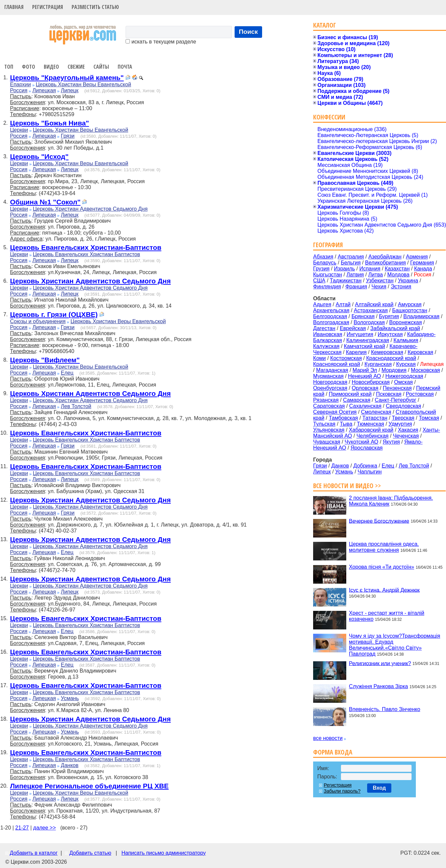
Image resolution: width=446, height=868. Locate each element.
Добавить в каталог (33, 853)
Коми (319, 358)
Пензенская (397, 388)
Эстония (401, 287)
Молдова (398, 275)
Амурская (410, 304)
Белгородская (330, 316)
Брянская (363, 316)
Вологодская (369, 322)
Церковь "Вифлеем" (45, 360)
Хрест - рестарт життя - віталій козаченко (387, 616)
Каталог (325, 25)
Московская (425, 370)
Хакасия (408, 430)
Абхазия (323, 257)
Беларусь (325, 263)
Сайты (101, 67)
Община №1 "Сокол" (45, 202)
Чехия (379, 287)
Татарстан (375, 418)
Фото (28, 67)
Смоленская (376, 412)
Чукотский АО (362, 442)
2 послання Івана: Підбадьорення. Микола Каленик (391, 501)
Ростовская (420, 394)
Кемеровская (387, 352)
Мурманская (328, 376)
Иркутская (390, 334)
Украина (408, 281)
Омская (403, 382)
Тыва (346, 424)
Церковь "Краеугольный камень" (67, 77)
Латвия (355, 275)
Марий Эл (365, 370)
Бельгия (351, 263)
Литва (375, 275)
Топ (9, 67)
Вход (379, 788)
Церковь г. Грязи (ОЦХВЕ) (54, 314)
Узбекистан (380, 281)
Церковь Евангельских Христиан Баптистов (86, 254)
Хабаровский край (371, 430)
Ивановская (328, 334)
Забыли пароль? (342, 791)
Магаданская (332, 370)
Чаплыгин (370, 472)
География (328, 245)
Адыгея (322, 304)
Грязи (68, 136)
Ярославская (367, 448)
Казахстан (397, 269)
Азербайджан (385, 257)
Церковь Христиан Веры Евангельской (84, 84)
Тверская (403, 418)
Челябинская (373, 436)
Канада (423, 269)
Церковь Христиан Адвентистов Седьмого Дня (90, 209)
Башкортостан (410, 310)
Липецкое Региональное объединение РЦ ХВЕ (89, 786)
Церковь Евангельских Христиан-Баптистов (86, 247)
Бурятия (389, 316)
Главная (14, 7)
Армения (417, 257)
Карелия (356, 352)
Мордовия (394, 370)
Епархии (20, 84)
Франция (356, 287)
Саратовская (329, 406)
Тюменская (371, 424)
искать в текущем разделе (161, 42)
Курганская (378, 364)
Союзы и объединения (38, 321)
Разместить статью (95, 7)
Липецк (70, 90)
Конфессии (329, 117)
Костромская (346, 358)
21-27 (22, 828)
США (319, 281)
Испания (370, 269)
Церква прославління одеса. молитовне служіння (384, 547)
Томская (429, 418)
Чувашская (327, 442)
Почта (125, 67)
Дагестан (324, 328)
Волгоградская (331, 322)
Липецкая (44, 90)
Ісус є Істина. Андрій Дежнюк (384, 590)
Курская (406, 364)
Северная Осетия (335, 412)
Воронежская (406, 322)
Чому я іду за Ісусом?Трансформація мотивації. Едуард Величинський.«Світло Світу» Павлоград (394, 645)
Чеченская (406, 436)
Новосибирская (371, 382)
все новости (328, 738)
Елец (67, 373)
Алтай (343, 304)
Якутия (391, 442)
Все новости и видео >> (347, 486)
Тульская (324, 424)
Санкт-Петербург (395, 400)
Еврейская (353, 328)
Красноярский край (336, 364)
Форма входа (333, 752)
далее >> (45, 828)
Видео (51, 67)
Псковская (389, 394)
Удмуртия (400, 424)
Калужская (326, 346)
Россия (19, 90)
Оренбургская (330, 388)
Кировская (420, 352)
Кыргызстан (328, 275)
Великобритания (386, 263)
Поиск (249, 32)
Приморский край (350, 394)
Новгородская (330, 382)
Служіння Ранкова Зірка (378, 686)
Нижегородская (404, 376)
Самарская (357, 400)
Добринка (365, 466)
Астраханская (371, 310)
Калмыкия (406, 340)
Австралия (351, 257)
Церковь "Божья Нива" (49, 123)
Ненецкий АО (364, 376)
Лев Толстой (76, 406)
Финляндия (327, 287)
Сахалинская (365, 406)
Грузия (321, 269)
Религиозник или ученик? (380, 663)
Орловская (365, 388)
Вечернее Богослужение (379, 521)
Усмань (70, 698)
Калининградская (368, 340)
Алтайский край (374, 304)
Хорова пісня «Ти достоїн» (382, 567)
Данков (70, 765)
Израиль (344, 269)
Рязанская (326, 400)
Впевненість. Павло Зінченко (385, 709)
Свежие (76, 67)
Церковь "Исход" (39, 156)
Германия (422, 263)
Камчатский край (364, 346)
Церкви (19, 130)
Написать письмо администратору (163, 853)
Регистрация (48, 7)
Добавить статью (90, 853)
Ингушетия (360, 334)
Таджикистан (346, 281)
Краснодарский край (391, 358)
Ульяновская (329, 430)
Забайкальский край (395, 328)
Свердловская (404, 406)
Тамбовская (343, 418)
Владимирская (421, 316)
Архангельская (331, 310)
